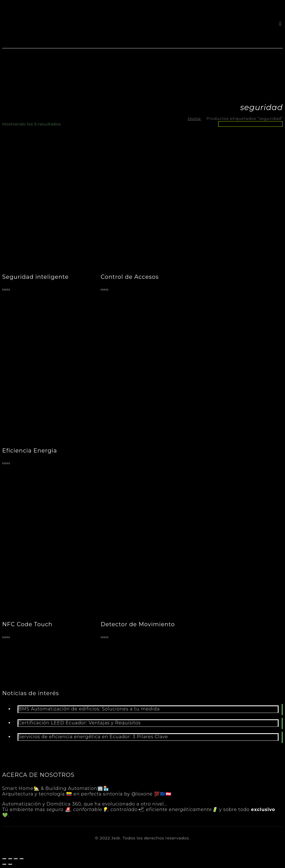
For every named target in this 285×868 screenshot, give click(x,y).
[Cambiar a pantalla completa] (16, 859)
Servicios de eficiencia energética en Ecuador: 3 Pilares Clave (93, 737)
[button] (280, 24)
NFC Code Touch (27, 624)
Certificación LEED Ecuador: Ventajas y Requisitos (80, 723)
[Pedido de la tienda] (250, 124)
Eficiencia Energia (30, 451)
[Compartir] (10, 859)
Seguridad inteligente (35, 277)
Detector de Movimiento (138, 624)
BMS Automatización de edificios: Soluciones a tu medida (89, 709)
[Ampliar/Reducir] (22, 859)
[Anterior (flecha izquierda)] (4, 864)
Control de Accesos (130, 277)
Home (194, 118)
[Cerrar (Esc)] (4, 859)
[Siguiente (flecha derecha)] (10, 864)
